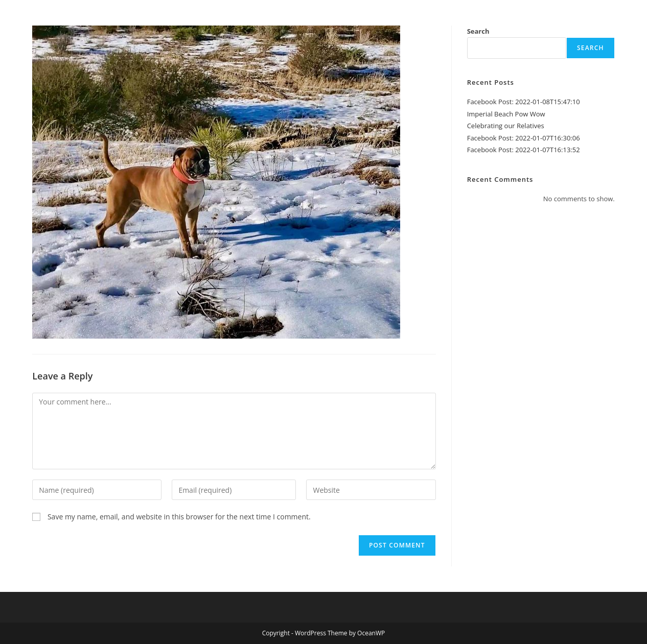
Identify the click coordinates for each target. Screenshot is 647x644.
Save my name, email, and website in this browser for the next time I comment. (179, 517)
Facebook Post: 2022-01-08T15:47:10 (524, 102)
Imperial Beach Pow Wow (506, 114)
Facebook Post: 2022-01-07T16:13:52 (524, 150)
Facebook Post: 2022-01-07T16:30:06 (524, 138)
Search (478, 31)
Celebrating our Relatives (506, 126)
